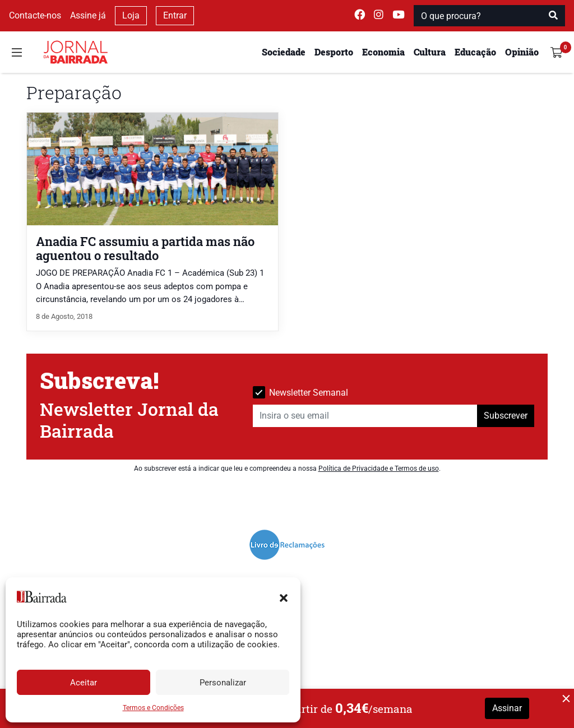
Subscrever (506, 416)
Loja (131, 15)
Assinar (507, 708)
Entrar (175, 15)
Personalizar (223, 683)
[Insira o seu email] (365, 416)
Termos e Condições (153, 708)
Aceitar (84, 683)
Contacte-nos (35, 15)
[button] (284, 597)
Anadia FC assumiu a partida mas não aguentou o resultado (145, 248)
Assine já (88, 15)
